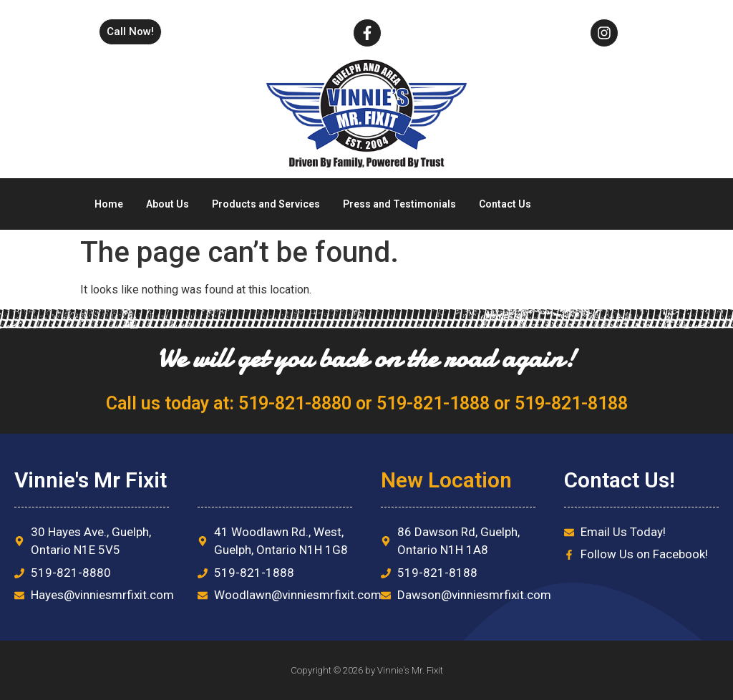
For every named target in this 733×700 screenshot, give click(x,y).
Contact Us (505, 204)
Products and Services (266, 204)
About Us (168, 204)
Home (109, 204)
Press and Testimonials (399, 204)
